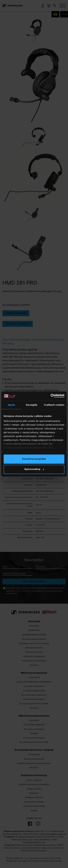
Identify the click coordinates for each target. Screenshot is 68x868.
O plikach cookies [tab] (54, 405)
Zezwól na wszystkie (34, 459)
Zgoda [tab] (11, 405)
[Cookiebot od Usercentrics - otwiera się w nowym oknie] (51, 396)
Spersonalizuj (34, 469)
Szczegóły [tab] (32, 405)
